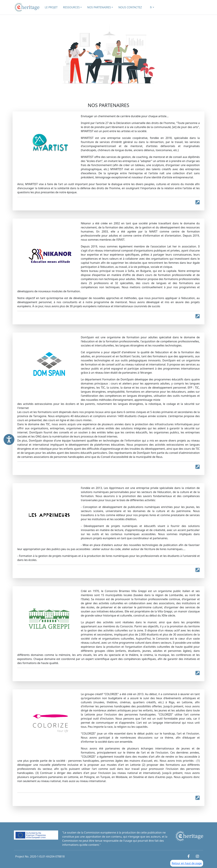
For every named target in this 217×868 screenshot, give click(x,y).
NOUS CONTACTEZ (130, 7)
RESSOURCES (71, 7)
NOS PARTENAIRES (99, 7)
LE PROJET (51, 7)
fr (151, 7)
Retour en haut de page (187, 863)
